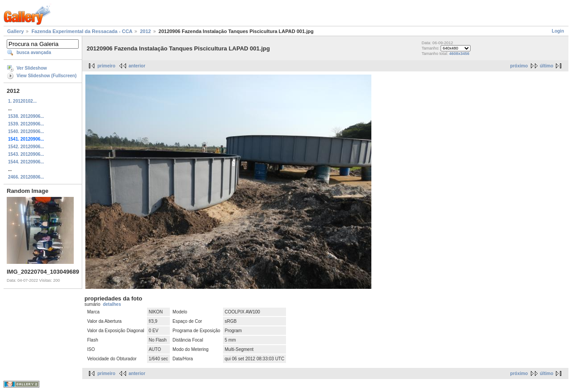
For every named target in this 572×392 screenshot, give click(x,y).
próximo (519, 66)
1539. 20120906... (26, 124)
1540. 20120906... (26, 131)
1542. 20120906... (26, 147)
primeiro (106, 66)
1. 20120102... (22, 101)
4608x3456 (459, 54)
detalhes (112, 304)
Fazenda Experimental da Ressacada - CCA (82, 31)
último (547, 66)
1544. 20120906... (26, 162)
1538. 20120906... (26, 116)
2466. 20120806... (26, 177)
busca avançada (34, 52)
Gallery (15, 31)
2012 (145, 31)
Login (558, 31)
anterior (137, 66)
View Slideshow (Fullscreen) (46, 76)
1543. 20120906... (26, 154)
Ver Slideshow (32, 68)
